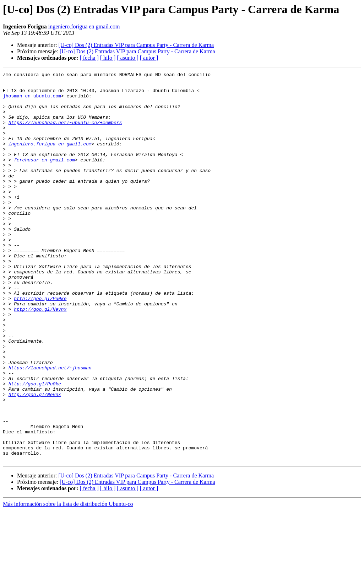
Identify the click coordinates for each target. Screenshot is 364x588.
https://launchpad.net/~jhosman (50, 427)
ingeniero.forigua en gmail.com (84, 26)
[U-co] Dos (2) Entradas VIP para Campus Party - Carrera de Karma (136, 45)
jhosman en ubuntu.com (32, 101)
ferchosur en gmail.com (44, 178)
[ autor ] (149, 58)
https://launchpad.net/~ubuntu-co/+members (65, 133)
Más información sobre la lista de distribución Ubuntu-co (68, 582)
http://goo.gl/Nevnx (40, 357)
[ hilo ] (108, 58)
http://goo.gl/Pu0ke (40, 344)
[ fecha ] (89, 58)
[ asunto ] (127, 58)
